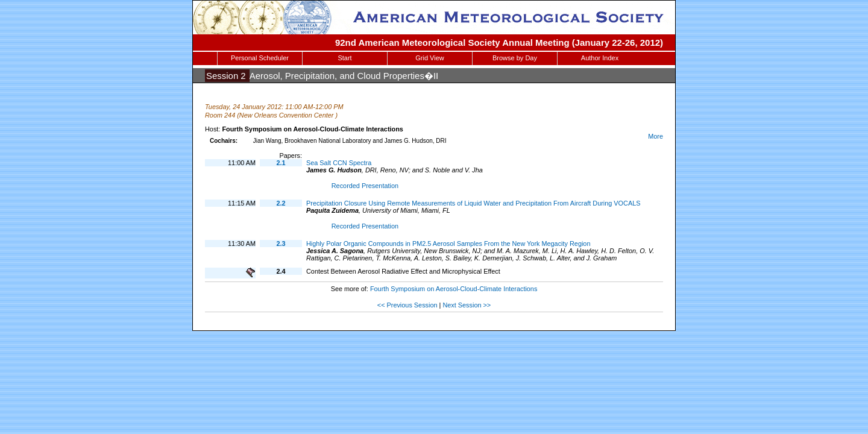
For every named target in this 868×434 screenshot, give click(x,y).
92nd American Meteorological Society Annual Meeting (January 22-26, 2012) (499, 42)
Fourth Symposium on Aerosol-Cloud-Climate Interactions (454, 289)
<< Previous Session (407, 305)
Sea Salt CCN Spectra (339, 163)
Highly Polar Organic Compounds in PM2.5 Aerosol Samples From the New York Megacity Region (448, 244)
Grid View (429, 58)
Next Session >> (467, 305)
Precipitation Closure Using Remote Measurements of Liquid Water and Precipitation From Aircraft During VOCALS (473, 203)
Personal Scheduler (260, 58)
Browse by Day (515, 58)
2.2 (281, 203)
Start (344, 58)
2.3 (281, 244)
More (656, 136)
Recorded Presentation (365, 186)
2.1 (281, 163)
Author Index (600, 58)
